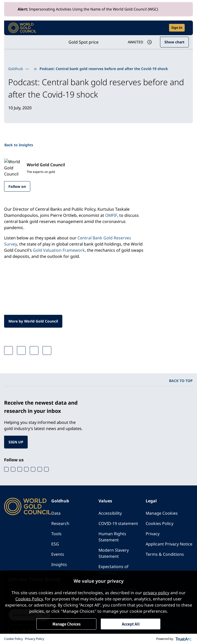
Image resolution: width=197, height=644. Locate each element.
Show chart (174, 42)
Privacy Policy (35, 639)
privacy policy (156, 593)
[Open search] (162, 28)
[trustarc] (184, 639)
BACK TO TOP (181, 381)
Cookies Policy (160, 524)
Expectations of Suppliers (114, 570)
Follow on (17, 186)
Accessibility (110, 513)
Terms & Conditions (165, 554)
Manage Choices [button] (66, 624)
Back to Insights (19, 145)
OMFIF (111, 216)
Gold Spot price (83, 42)
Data (56, 513)
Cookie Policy (13, 639)
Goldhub (16, 69)
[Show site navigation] (187, 28)
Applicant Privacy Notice (169, 544)
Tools (56, 534)
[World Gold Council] (22, 28)
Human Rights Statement (112, 537)
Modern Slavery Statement (114, 553)
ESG (55, 544)
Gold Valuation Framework (59, 250)
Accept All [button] (131, 624)
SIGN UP (16, 442)
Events (58, 554)
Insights (59, 565)
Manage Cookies (162, 513)
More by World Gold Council (33, 321)
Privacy (153, 534)
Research (60, 524)
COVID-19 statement (118, 524)
